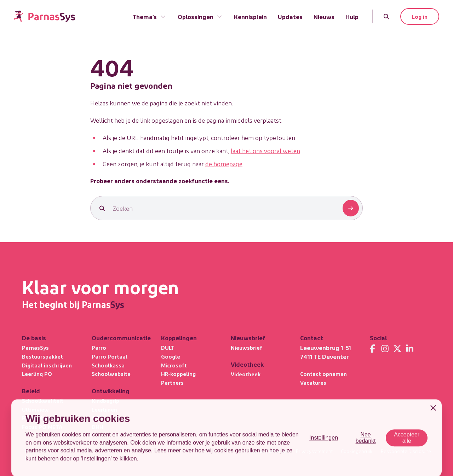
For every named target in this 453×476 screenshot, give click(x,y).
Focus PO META (42, 427)
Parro (99, 347)
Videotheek (246, 374)
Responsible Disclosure (406, 451)
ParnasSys (35, 347)
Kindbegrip (105, 400)
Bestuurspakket (42, 356)
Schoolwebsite (111, 374)
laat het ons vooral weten (265, 150)
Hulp (352, 16)
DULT (168, 347)
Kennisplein (250, 16)
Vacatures (313, 382)
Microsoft (174, 365)
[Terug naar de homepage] (44, 16)
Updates (290, 16)
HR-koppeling (178, 374)
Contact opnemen (323, 374)
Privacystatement (314, 451)
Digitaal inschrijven (47, 365)
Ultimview (35, 409)
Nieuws (324, 16)
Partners (172, 382)
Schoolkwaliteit (43, 400)
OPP (97, 418)
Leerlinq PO (37, 374)
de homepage (224, 164)
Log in (420, 16)
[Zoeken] (386, 16)
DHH (98, 427)
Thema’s (149, 16)
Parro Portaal (110, 356)
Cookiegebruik (357, 451)
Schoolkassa (108, 365)
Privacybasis (38, 418)
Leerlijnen (104, 409)
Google (171, 356)
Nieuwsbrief (246, 347)
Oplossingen (200, 16)
